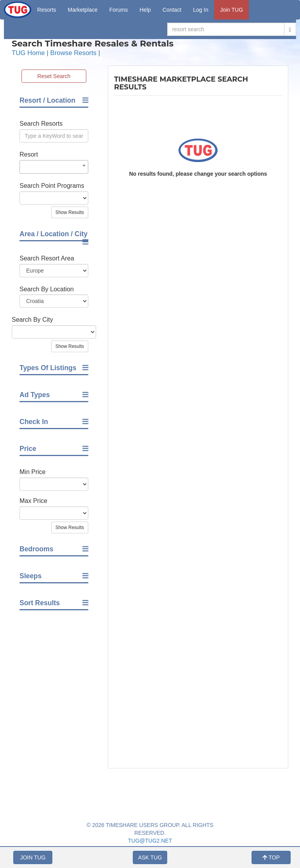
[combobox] (54, 167)
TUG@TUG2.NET (150, 841)
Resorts (46, 10)
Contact (172, 10)
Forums (119, 10)
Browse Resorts (73, 53)
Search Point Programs (52, 186)
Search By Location (47, 289)
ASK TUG (150, 857)
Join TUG (231, 10)
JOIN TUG (33, 857)
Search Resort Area (47, 258)
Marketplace (83, 10)
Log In (201, 10)
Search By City (32, 320)
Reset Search (54, 76)
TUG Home (28, 53)
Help (145, 10)
